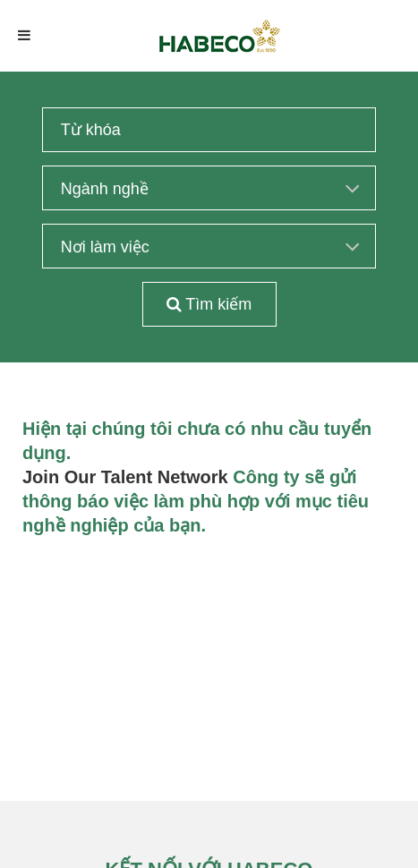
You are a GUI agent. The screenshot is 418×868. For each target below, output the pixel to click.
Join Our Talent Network (125, 477)
